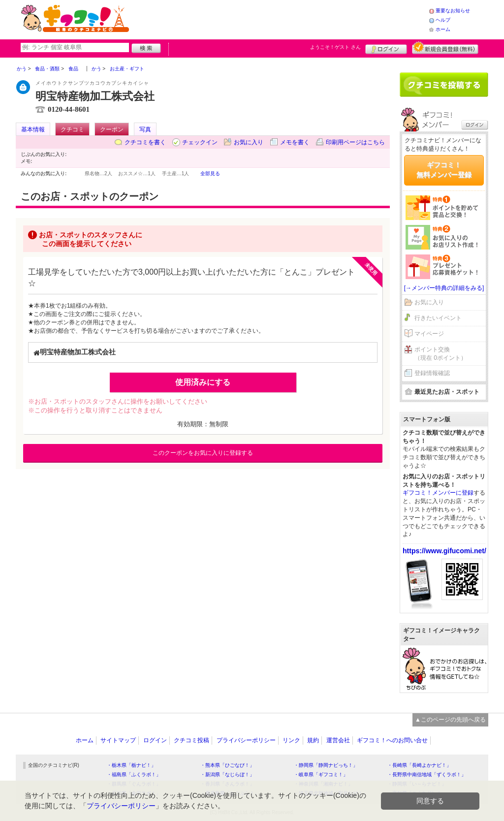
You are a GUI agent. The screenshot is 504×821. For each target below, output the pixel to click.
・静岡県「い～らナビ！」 (417, 784)
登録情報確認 (432, 373)
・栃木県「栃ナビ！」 (131, 765)
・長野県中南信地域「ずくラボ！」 (427, 774)
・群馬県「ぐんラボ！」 (134, 784)
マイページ (429, 334)
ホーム (443, 29)
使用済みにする (203, 382)
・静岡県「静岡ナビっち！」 (326, 765)
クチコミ (72, 129)
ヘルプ (443, 20)
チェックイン (200, 142)
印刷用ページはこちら (355, 142)
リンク (291, 740)
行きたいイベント (438, 318)
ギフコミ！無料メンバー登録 (444, 170)
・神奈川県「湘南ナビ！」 (323, 784)
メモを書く (295, 142)
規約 (313, 740)
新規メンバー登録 (445, 48)
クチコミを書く (145, 142)
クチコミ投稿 (191, 740)
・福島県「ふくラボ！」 (134, 774)
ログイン (386, 48)
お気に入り (249, 142)
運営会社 (338, 740)
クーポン (112, 129)
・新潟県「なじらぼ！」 (227, 774)
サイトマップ (118, 740)
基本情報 (33, 129)
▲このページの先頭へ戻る (450, 720)
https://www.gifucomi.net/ (444, 551)
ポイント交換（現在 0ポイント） (441, 354)
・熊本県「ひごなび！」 (227, 765)
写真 (145, 129)
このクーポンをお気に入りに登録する (203, 453)
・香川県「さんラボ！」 (227, 784)
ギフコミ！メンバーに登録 (438, 493)
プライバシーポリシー (246, 740)
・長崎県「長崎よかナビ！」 (419, 765)
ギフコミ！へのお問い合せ (392, 740)
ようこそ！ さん (335, 47)
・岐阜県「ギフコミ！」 (321, 774)
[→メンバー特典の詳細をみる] (444, 288)
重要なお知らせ (453, 11)
